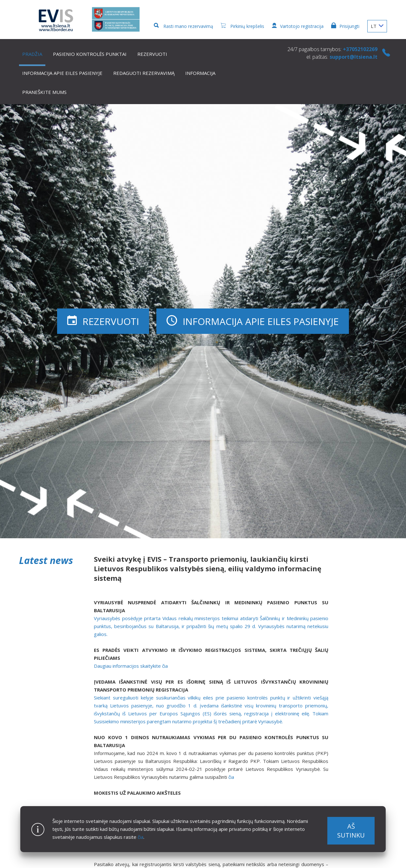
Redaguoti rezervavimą (144, 73)
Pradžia (32, 54)
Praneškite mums (44, 92)
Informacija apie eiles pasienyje (62, 73)
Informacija (200, 73)
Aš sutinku (351, 831)
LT (377, 26)
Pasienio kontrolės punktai (90, 54)
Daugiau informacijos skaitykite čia (131, 666)
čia (141, 837)
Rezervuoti (152, 54)
